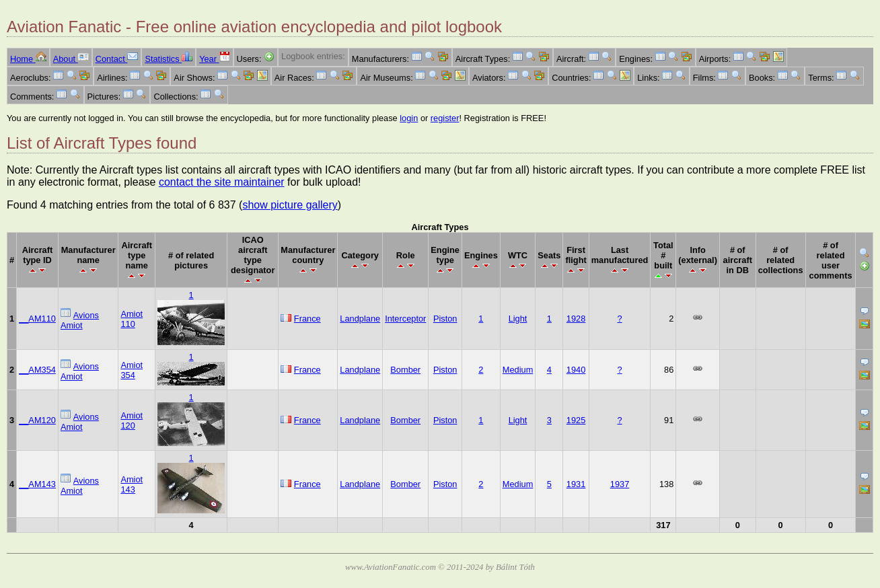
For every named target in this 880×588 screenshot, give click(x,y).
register (445, 118)
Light (518, 319)
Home (28, 59)
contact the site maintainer (222, 182)
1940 (576, 370)
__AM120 (37, 420)
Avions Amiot (80, 320)
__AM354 (37, 370)
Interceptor (405, 319)
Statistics (169, 59)
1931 (576, 484)
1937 (620, 484)
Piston (445, 319)
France (307, 319)
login (409, 118)
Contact (117, 59)
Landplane (360, 319)
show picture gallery (290, 205)
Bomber (405, 370)
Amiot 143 (132, 484)
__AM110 (37, 319)
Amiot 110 (132, 319)
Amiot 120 (132, 420)
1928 (576, 319)
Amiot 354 (132, 370)
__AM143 (37, 484)
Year (214, 59)
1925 (576, 420)
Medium (518, 370)
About (71, 59)
